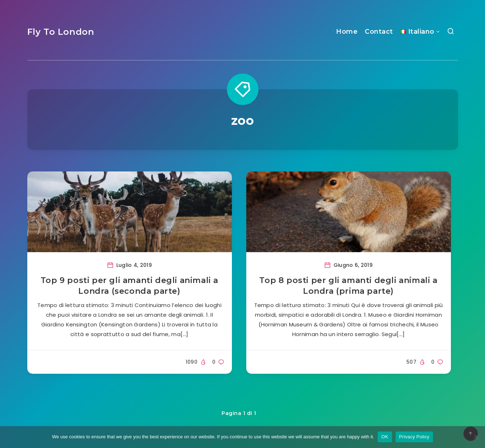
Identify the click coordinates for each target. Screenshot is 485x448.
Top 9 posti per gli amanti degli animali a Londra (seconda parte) (129, 286)
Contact (379, 32)
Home (347, 32)
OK (385, 437)
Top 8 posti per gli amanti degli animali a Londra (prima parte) (348, 286)
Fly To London (61, 32)
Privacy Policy (414, 437)
